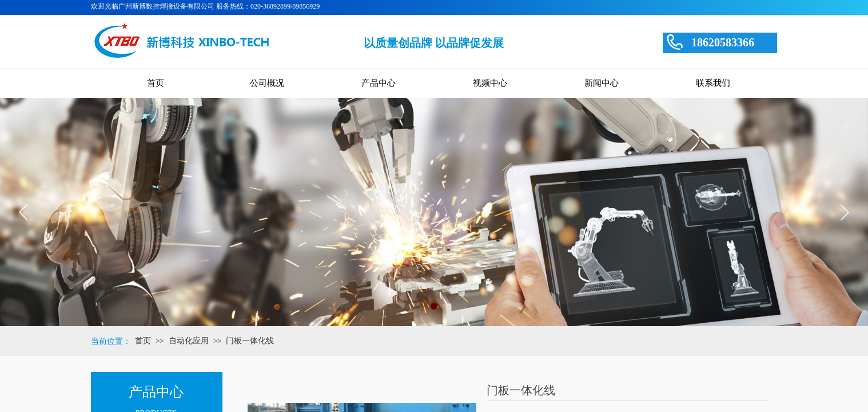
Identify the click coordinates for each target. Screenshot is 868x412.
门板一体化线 (250, 341)
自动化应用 (189, 341)
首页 (143, 341)
